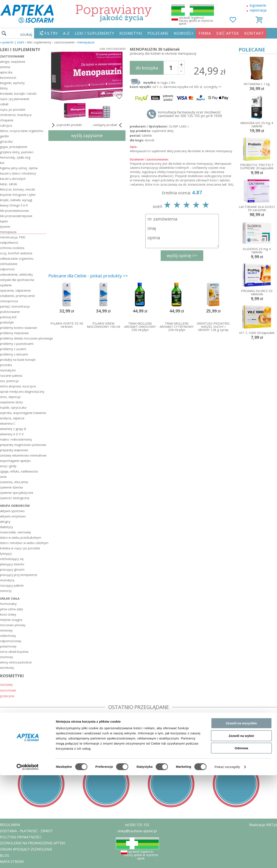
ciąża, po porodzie (13, 110)
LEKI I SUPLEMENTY (94, 33)
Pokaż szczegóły (227, 495)
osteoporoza (9, 301)
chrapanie (7, 120)
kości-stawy (8, 614)
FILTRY (51, 33)
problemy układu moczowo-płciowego (23, 338)
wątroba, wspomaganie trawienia (23, 413)
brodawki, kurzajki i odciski (18, 94)
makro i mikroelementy (16, 439)
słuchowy (6, 657)
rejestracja (258, 10)
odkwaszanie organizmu (17, 259)
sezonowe (8, 690)
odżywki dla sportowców (17, 280)
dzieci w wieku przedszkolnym (21, 538)
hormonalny (8, 604)
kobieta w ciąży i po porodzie (20, 548)
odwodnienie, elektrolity (16, 274)
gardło (4, 136)
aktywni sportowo (12, 511)
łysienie (5, 227)
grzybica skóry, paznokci (17, 152)
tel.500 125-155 (137, 825)
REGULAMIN (10, 825)
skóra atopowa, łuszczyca (18, 386)
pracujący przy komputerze (19, 575)
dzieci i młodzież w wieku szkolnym (23, 543)
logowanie (258, 5)
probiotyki (7, 322)
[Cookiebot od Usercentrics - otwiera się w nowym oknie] (28, 495)
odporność (7, 269)
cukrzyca (6, 125)
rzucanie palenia (11, 376)
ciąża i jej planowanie (15, 99)
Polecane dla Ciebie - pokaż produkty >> (88, 276)
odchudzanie (9, 264)
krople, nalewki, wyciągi (16, 200)
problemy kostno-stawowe (19, 328)
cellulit (4, 104)
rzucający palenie (12, 585)
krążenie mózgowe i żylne (18, 195)
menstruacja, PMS (13, 237)
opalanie (6, 285)
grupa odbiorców (15, 506)
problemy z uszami (13, 349)
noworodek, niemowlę (15, 532)
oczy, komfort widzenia (16, 253)
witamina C (8, 423)
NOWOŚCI (183, 33)
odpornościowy (11, 641)
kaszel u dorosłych (13, 179)
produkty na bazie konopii (18, 360)
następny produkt (108, 125)
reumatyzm (8, 370)
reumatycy (7, 580)
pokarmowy (8, 646)
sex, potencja (9, 381)
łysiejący (6, 554)
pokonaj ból (8, 317)
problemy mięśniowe (14, 333)
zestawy (6, 684)
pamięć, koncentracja (15, 306)
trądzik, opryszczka (13, 408)
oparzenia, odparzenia (15, 290)
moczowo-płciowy (13, 625)
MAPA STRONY (12, 862)
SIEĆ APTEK (228, 33)
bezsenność (8, 78)
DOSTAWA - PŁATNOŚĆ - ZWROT (26, 831)
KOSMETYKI (131, 33)
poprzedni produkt (66, 125)
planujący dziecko (12, 564)
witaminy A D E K (12, 434)
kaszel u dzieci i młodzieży (18, 173)
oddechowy (8, 636)
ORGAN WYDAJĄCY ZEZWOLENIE (26, 849)
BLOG (5, 855)
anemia (5, 67)
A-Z (66, 33)
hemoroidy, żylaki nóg (15, 157)
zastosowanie (12, 56)
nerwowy (6, 630)
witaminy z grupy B (13, 429)
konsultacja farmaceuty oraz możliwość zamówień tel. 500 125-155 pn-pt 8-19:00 (190, 114)
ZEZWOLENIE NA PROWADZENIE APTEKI (33, 843)
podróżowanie (10, 312)
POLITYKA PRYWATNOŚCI (21, 837)
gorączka (6, 141)
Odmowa (241, 476)
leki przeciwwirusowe (14, 211)
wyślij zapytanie (87, 135)
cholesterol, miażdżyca (16, 115)
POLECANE (158, 33)
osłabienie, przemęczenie (17, 296)
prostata (6, 365)
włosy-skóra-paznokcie (16, 662)
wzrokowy (7, 668)
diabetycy (6, 527)
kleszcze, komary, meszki (17, 189)
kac (2, 163)
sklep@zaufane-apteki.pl (137, 831)
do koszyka (147, 68)
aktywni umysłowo (13, 516)
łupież (4, 221)
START (21, 42)
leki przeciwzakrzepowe (16, 216)
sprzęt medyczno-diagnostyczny (22, 392)
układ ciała (10, 598)
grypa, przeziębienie (14, 147)
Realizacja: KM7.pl (263, 825)
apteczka (6, 72)
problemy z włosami (14, 354)
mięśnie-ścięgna (11, 620)
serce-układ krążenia (14, 652)
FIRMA (205, 33)
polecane (7, 696)
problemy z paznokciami (17, 344)
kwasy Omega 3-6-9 (14, 205)
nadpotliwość (9, 243)
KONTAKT (254, 33)
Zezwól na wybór (241, 464)
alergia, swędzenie (13, 62)
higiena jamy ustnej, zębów (19, 168)
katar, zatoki (9, 184)
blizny (4, 88)
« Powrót (7, 42)
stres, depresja (10, 397)
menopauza (86, 42)
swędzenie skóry (11, 402)
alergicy (5, 522)
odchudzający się (12, 559)
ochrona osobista (12, 248)
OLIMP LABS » (179, 126)
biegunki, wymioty (12, 83)
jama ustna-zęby (12, 609)
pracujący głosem (12, 569)
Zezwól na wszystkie (241, 451)
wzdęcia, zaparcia (12, 418)
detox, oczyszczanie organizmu (22, 131)
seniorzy (6, 591)
